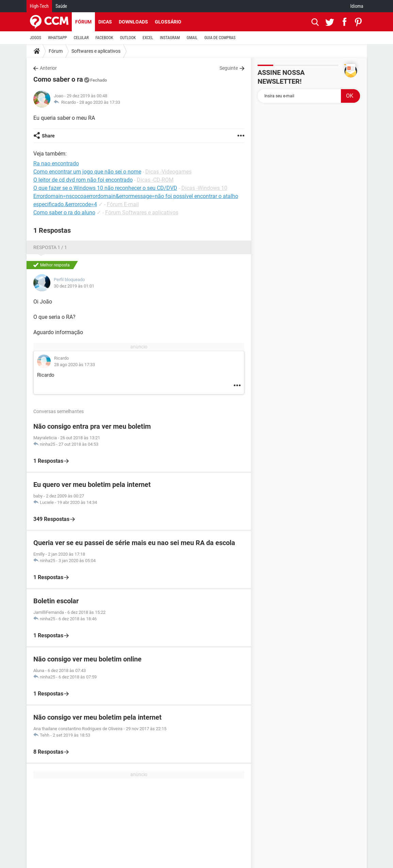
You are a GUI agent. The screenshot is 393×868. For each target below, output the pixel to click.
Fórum (83, 22)
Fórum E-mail (123, 204)
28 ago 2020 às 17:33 (100, 102)
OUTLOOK (128, 38)
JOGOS (36, 38)
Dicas (105, 22)
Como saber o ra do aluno (64, 212)
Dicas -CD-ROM (155, 180)
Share (48, 136)
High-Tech (39, 6)
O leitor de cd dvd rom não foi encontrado (83, 180)
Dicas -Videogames (168, 172)
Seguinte (229, 68)
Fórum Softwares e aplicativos (142, 212)
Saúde (61, 6)
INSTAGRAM (170, 38)
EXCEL (148, 38)
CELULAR (81, 38)
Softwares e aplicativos (96, 51)
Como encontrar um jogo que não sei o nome (87, 172)
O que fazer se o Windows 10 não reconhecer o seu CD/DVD (105, 188)
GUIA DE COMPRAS (220, 38)
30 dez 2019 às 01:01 (74, 286)
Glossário (168, 22)
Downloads (133, 22)
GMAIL (192, 38)
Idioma (357, 6)
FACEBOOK (104, 38)
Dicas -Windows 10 (204, 188)
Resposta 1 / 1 (50, 247)
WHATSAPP (57, 38)
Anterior (48, 68)
